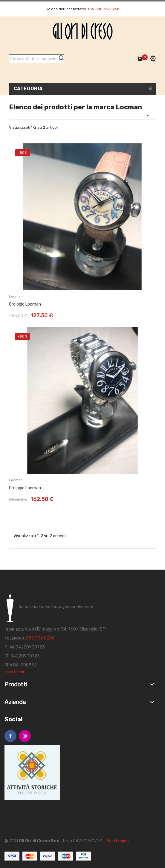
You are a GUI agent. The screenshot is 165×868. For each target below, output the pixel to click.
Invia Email (14, 672)
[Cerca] (37, 59)
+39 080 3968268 (103, 9)
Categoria (28, 89)
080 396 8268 (40, 638)
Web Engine (118, 841)
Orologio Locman (25, 304)
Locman (16, 296)
